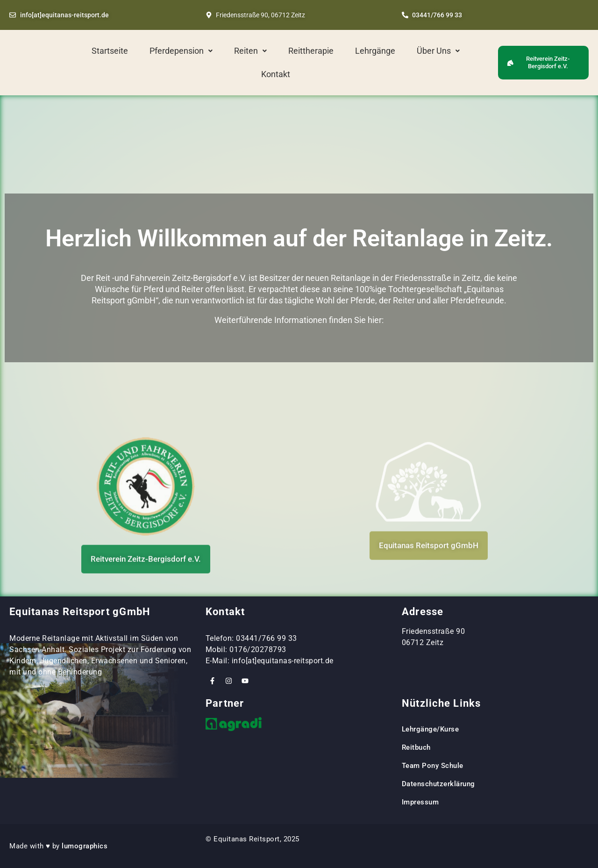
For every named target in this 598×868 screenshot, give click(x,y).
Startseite (110, 51)
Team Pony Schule (434, 766)
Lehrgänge (375, 51)
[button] (181, 51)
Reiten (250, 51)
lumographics (85, 846)
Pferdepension (181, 51)
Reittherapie (311, 51)
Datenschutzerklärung (438, 784)
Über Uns (438, 51)
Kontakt (276, 74)
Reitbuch (416, 747)
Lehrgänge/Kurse (431, 729)
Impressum (420, 802)
